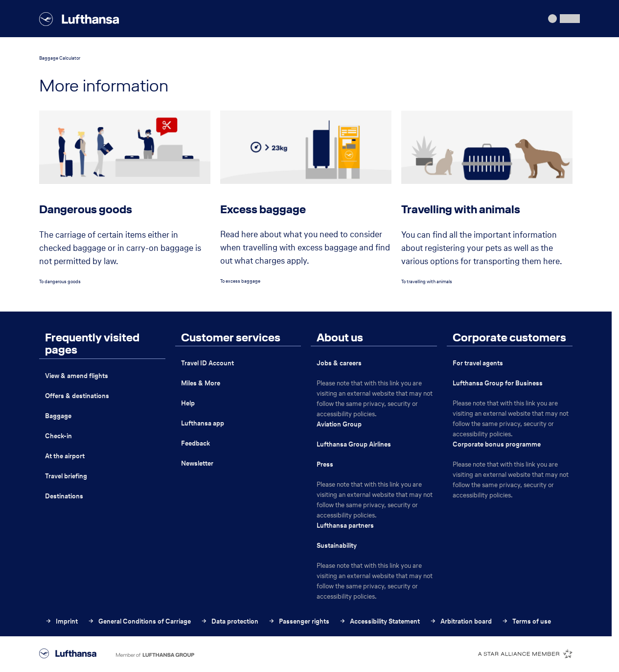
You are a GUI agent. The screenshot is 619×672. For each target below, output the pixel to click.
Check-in (58, 436)
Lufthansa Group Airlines (354, 444)
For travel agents (478, 363)
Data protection (229, 621)
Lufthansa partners (345, 526)
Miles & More (201, 383)
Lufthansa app (203, 423)
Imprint (61, 621)
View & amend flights (77, 376)
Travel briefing (66, 476)
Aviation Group (339, 424)
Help (188, 403)
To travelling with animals (427, 281)
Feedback (195, 443)
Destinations (64, 496)
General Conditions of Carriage (139, 621)
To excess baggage (240, 281)
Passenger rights (299, 621)
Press (325, 464)
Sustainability (337, 546)
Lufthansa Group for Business (498, 383)
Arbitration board (461, 621)
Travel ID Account (207, 363)
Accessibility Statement (379, 621)
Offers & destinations (77, 396)
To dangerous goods (60, 281)
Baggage (58, 416)
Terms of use (526, 621)
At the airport (65, 456)
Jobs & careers (339, 363)
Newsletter (197, 463)
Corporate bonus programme (497, 444)
